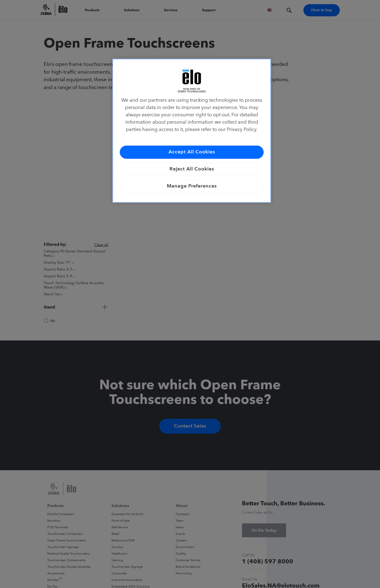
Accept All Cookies (192, 152)
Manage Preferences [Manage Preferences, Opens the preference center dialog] (192, 186)
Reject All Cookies (192, 169)
